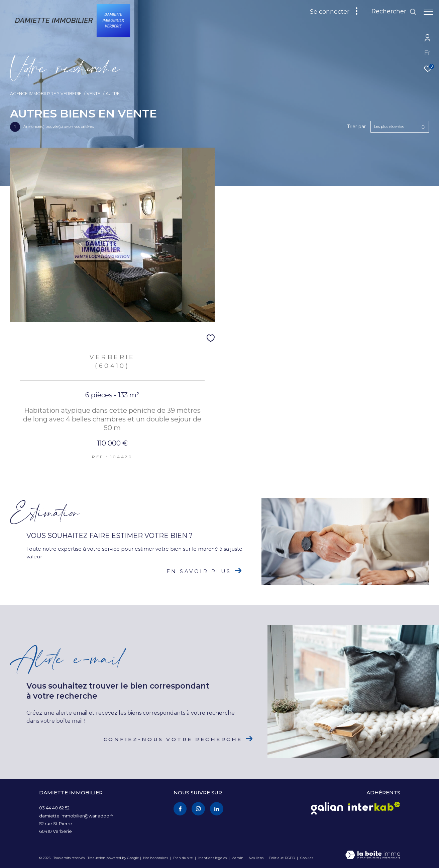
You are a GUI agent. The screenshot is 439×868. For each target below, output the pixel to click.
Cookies (307, 858)
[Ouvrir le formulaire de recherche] (394, 12)
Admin (238, 858)
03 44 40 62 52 (54, 808)
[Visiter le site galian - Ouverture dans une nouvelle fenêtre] (327, 808)
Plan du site (184, 858)
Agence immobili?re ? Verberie (46, 94)
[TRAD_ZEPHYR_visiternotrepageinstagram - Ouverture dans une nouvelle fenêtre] (198, 809)
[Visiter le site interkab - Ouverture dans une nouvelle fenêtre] (374, 806)
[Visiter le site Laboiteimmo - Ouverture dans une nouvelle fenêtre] (373, 855)
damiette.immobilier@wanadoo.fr (76, 816)
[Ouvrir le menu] (428, 12)
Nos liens (257, 858)
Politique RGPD (282, 858)
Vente (93, 94)
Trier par (356, 127)
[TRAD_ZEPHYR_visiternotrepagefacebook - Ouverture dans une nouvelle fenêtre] (180, 809)
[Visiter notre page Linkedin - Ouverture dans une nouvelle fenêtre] (217, 809)
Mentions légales (213, 858)
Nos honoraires (155, 858)
